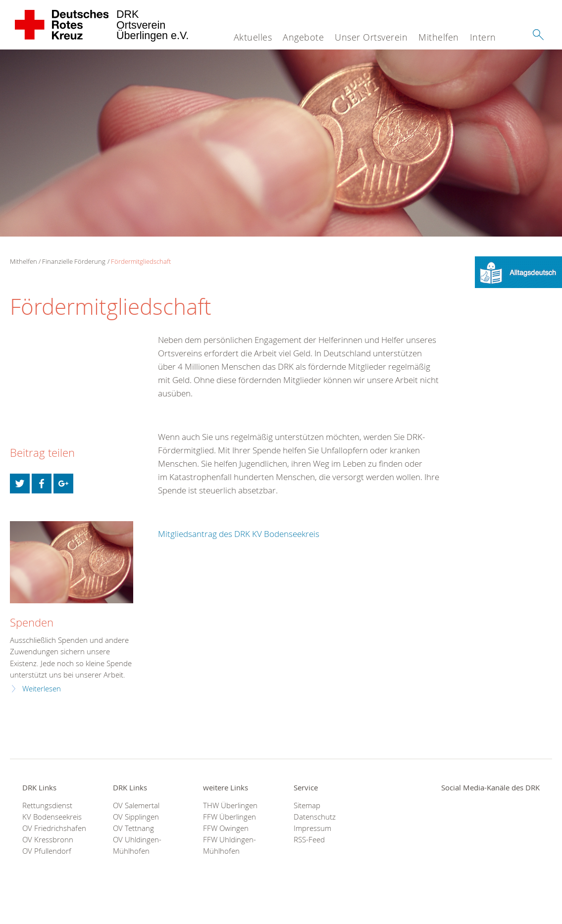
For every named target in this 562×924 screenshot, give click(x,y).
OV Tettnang (133, 828)
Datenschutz (315, 817)
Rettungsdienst (47, 805)
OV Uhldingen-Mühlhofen (137, 845)
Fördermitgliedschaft (141, 261)
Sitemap (307, 805)
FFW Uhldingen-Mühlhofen (230, 845)
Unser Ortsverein (371, 37)
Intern (483, 37)
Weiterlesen (42, 689)
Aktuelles (253, 37)
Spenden (32, 622)
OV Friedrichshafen (54, 828)
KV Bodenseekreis (52, 817)
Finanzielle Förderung (74, 261)
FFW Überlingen (230, 817)
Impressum (312, 828)
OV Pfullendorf (47, 851)
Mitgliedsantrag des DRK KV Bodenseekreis (239, 534)
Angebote (303, 37)
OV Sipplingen (136, 817)
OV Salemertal (136, 805)
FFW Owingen (226, 828)
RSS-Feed (309, 840)
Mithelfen (439, 37)
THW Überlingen (230, 805)
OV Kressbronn (48, 840)
